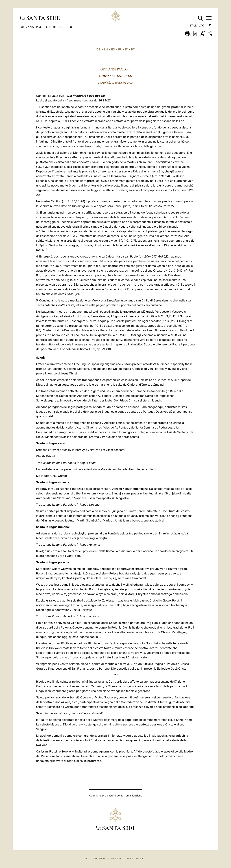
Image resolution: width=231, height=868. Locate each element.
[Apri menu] (208, 18)
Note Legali (98, 858)
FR (120, 49)
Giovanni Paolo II (35, 27)
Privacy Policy (135, 858)
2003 (70, 27)
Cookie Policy (116, 858)
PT (133, 49)
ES (113, 49)
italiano (198, 27)
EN (106, 49)
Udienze (59, 27)
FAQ (86, 858)
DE (98, 49)
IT (126, 49)
